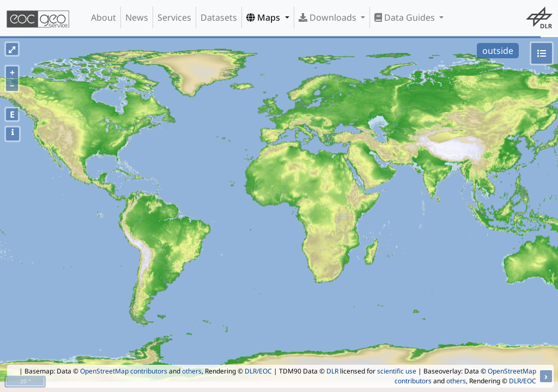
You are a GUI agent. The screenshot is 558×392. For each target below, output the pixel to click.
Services (174, 17)
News (137, 17)
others (192, 371)
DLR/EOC (258, 371)
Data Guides (406, 17)
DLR (332, 371)
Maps (264, 17)
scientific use (397, 371)
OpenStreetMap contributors (124, 371)
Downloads (329, 17)
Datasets (219, 17)
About (104, 17)
